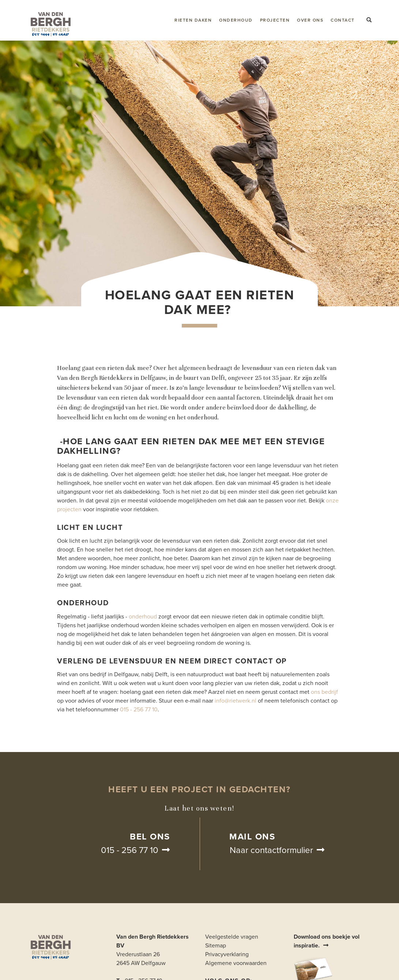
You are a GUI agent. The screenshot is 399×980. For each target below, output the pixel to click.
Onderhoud (236, 20)
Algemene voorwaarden (236, 963)
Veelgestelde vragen (232, 937)
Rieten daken (193, 20)
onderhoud (143, 617)
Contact (343, 20)
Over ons (310, 20)
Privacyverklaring (227, 954)
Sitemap (216, 946)
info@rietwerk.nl (236, 701)
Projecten (275, 20)
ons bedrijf (324, 692)
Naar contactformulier (271, 850)
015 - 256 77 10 (139, 710)
